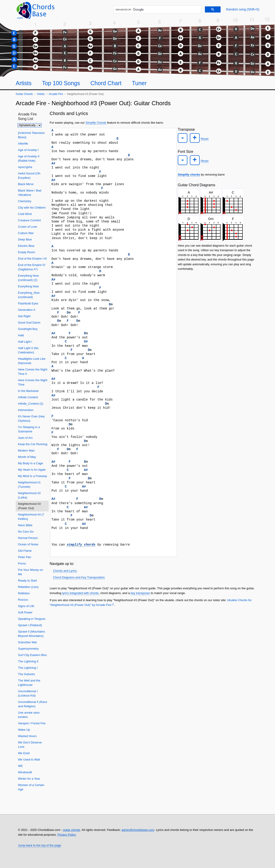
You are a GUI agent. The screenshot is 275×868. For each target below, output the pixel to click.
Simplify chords (189, 173)
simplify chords (81, 545)
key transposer (140, 593)
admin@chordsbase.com (138, 830)
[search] (157, 10)
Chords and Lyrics (65, 571)
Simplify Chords (96, 123)
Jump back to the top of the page (39, 845)
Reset (203, 138)
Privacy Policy (66, 835)
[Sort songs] (30, 125)
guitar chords (71, 830)
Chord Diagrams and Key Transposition (79, 577)
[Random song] (243, 9)
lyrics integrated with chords (80, 593)
